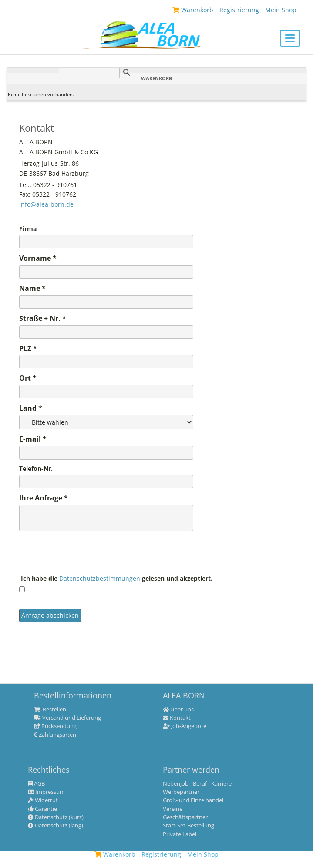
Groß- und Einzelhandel (193, 800)
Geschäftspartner (185, 817)
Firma (28, 229)
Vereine (173, 809)
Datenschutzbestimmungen (101, 578)
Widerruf (43, 800)
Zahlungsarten (55, 735)
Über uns (178, 710)
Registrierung (161, 854)
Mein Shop (203, 854)
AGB (36, 784)
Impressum (46, 792)
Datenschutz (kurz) (56, 817)
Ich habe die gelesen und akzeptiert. (116, 579)
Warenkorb (115, 854)
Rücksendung (55, 726)
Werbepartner (181, 792)
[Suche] (89, 73)
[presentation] (85, 553)
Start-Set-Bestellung (188, 826)
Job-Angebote (185, 726)
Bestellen (50, 710)
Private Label (180, 834)
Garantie (42, 809)
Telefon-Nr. (36, 469)
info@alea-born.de (46, 204)
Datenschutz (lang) (56, 826)
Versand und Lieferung (67, 718)
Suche (127, 72)
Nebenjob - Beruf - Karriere (197, 784)
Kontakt (177, 718)
